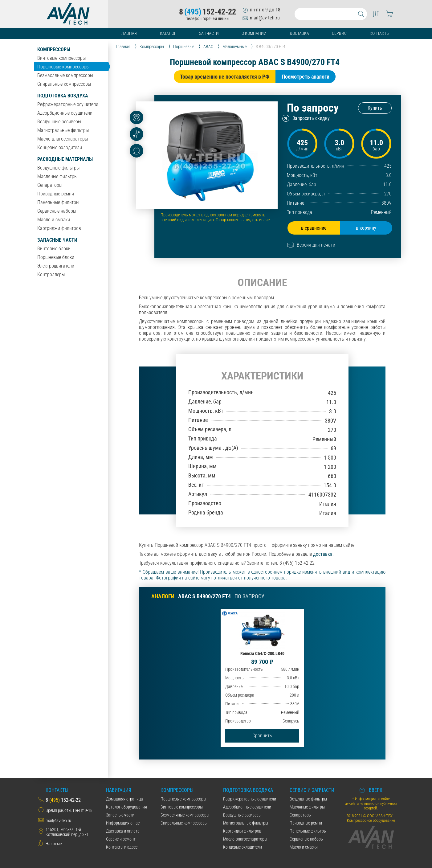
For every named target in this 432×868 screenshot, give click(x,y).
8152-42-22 (208, 12)
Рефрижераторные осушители (68, 104)
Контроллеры (51, 274)
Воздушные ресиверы (59, 122)
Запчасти (209, 33)
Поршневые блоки (56, 257)
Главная (128, 33)
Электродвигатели (56, 266)
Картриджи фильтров (59, 228)
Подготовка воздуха (63, 96)
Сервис (339, 33)
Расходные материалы (65, 159)
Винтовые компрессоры (61, 58)
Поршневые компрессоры (63, 67)
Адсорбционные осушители (65, 113)
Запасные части (57, 240)
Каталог (168, 33)
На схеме (54, 844)
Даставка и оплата (123, 831)
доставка (323, 554)
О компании (254, 33)
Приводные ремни (56, 194)
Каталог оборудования (126, 807)
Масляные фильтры (57, 176)
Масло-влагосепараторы (63, 139)
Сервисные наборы (57, 211)
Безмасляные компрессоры (65, 75)
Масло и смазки (54, 220)
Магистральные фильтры (63, 130)
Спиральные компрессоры (64, 84)
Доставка (299, 33)
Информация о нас (123, 823)
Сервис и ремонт (121, 839)
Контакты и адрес (122, 847)
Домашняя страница (124, 799)
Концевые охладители (60, 147)
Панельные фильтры (58, 202)
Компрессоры (54, 49)
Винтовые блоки (54, 249)
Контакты (380, 33)
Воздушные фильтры (58, 168)
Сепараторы (50, 185)
